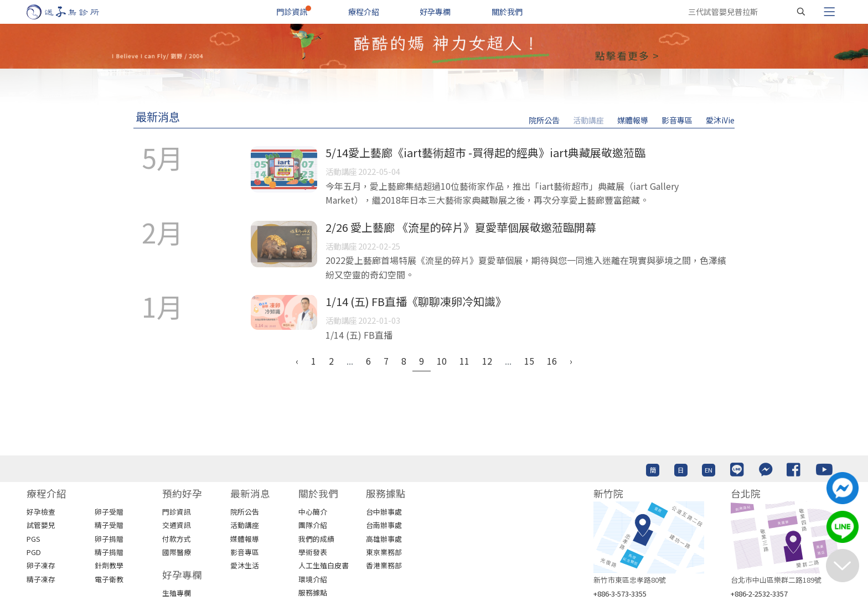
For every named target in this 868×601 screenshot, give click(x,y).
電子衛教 (109, 579)
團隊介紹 (313, 525)
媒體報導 (633, 120)
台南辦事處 (384, 525)
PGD (34, 552)
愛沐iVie (720, 120)
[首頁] (73, 12)
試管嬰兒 (41, 525)
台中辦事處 (384, 512)
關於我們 (507, 12)
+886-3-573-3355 (620, 594)
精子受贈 (109, 525)
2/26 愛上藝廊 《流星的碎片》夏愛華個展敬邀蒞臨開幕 (461, 227)
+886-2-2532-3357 (759, 594)
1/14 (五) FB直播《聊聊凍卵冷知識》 (416, 301)
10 (442, 361)
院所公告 (544, 120)
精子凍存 (41, 579)
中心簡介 (313, 512)
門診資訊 (292, 12)
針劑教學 (109, 565)
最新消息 (158, 116)
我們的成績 (316, 539)
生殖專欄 (177, 593)
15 (529, 361)
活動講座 (588, 120)
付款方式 (177, 539)
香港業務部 (384, 565)
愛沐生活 (245, 565)
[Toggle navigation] (829, 12)
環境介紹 (313, 579)
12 (487, 361)
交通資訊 (177, 525)
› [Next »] (571, 361)
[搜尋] (801, 12)
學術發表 (313, 552)
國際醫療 (177, 552)
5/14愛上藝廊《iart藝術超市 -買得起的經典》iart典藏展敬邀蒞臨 (485, 152)
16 (552, 361)
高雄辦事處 (384, 539)
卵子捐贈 (109, 539)
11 (464, 361)
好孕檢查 (41, 512)
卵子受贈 (109, 512)
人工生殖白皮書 (324, 565)
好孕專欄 (435, 12)
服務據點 (313, 592)
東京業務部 (384, 552)
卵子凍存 (41, 565)
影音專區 (677, 120)
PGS (33, 539)
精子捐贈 (109, 552)
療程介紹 (364, 12)
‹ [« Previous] (297, 361)
